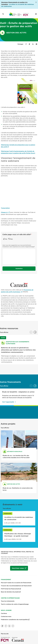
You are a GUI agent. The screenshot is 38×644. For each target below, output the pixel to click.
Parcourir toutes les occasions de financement (16, 583)
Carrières (4, 613)
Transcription (5, 208)
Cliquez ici (5, 212)
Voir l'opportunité (8, 402)
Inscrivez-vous (17, 569)
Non (11, 239)
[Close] (36, 2)
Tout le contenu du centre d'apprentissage (15, 604)
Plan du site (5, 634)
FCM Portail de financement (11, 589)
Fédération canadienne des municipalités (15, 620)
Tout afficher (4, 332)
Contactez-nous (6, 617)
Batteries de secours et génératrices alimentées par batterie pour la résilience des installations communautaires (18, 350)
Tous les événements (8, 601)
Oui (6, 239)
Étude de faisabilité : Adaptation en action (18, 392)
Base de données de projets (11, 592)
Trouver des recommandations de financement (16, 586)
